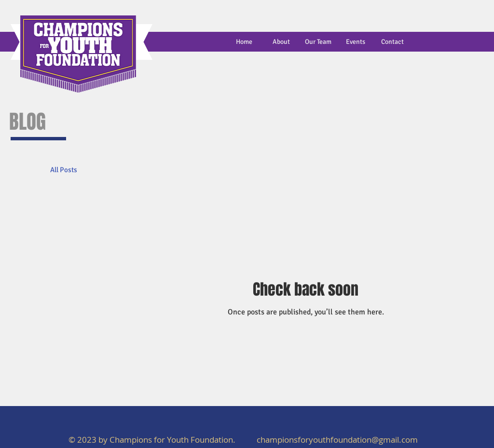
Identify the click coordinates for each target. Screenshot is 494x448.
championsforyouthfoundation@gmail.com (337, 440)
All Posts (64, 170)
